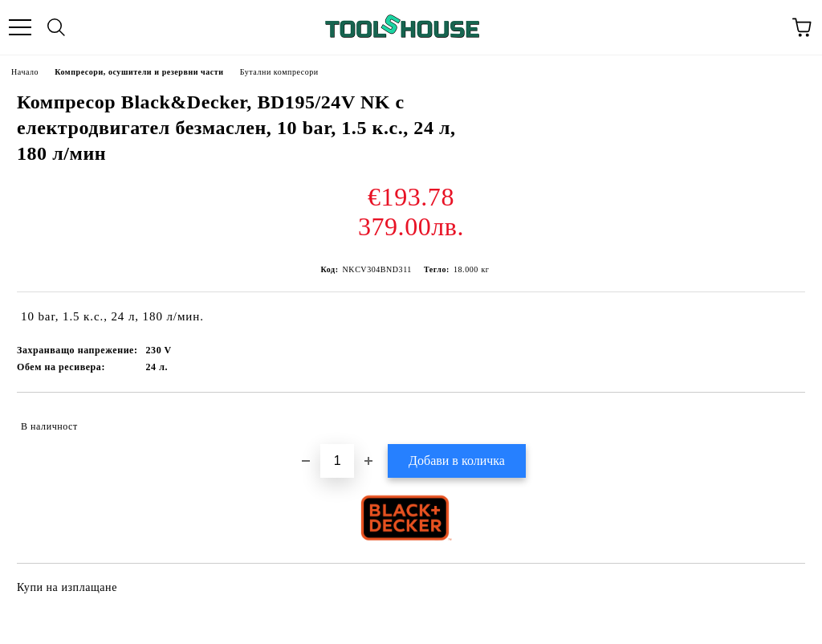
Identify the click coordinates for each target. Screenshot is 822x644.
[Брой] (337, 461)
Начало (25, 72)
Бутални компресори (279, 72)
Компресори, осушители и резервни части (139, 72)
